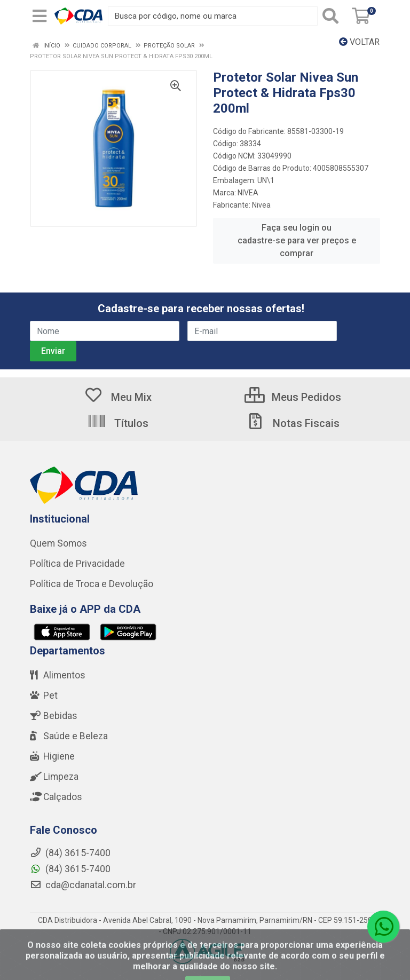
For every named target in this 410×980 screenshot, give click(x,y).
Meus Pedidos (293, 397)
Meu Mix (118, 397)
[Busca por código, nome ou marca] (213, 16)
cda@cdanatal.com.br (83, 885)
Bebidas (54, 716)
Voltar (359, 42)
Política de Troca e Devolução (92, 584)
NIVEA (248, 193)
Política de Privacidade (77, 564)
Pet (44, 696)
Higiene (52, 756)
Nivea (261, 205)
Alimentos (58, 675)
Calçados (56, 797)
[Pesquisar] (333, 16)
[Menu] (40, 16)
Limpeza (54, 777)
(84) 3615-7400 (70, 869)
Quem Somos (58, 543)
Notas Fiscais (293, 423)
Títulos (118, 423)
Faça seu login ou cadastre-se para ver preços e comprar (297, 240)
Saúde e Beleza (69, 736)
